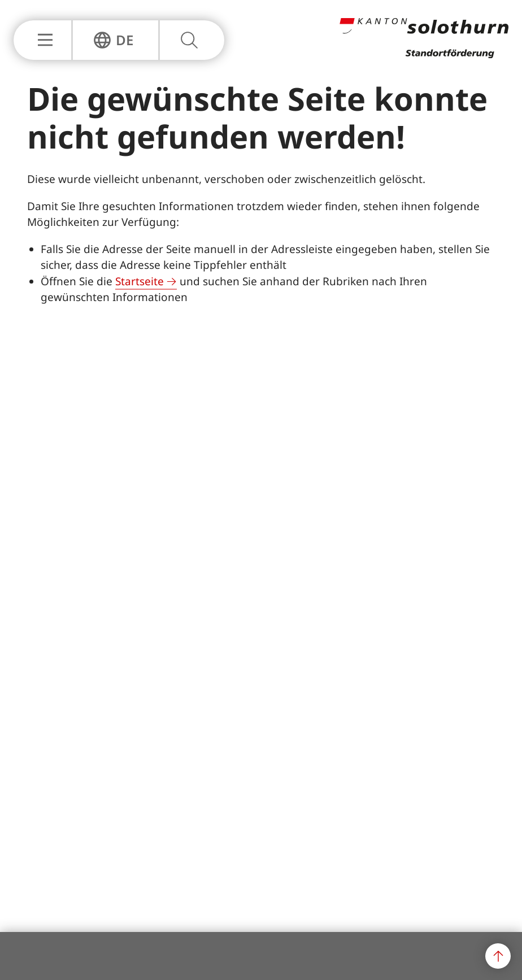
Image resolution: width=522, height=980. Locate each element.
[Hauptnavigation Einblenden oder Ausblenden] (42, 40)
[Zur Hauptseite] (424, 55)
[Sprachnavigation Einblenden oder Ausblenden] (113, 40)
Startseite (140, 281)
